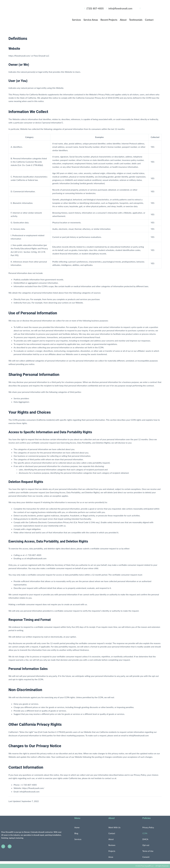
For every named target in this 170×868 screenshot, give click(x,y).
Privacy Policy (148, 827)
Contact (149, 20)
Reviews (112, 845)
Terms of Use (148, 851)
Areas (111, 857)
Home (77, 827)
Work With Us (114, 827)
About (123, 20)
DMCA (145, 839)
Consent (146, 857)
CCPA (145, 833)
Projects (112, 851)
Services (76, 20)
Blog (76, 833)
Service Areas (91, 20)
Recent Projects (109, 20)
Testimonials (136, 20)
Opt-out (146, 845)
